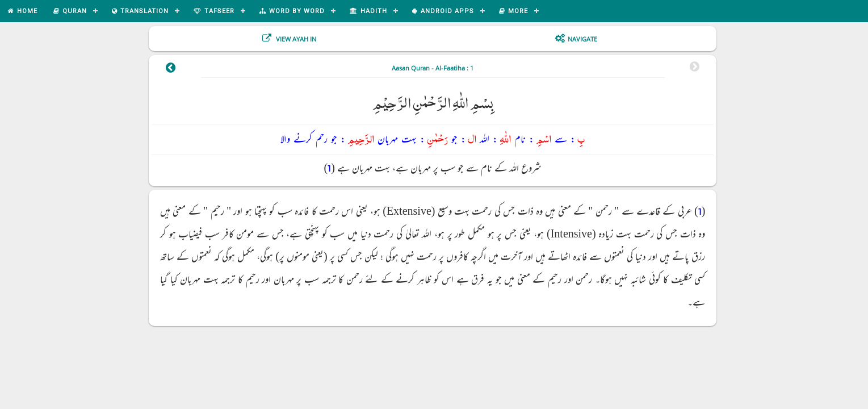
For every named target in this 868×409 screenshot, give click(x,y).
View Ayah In (295, 39)
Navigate (582, 39)
